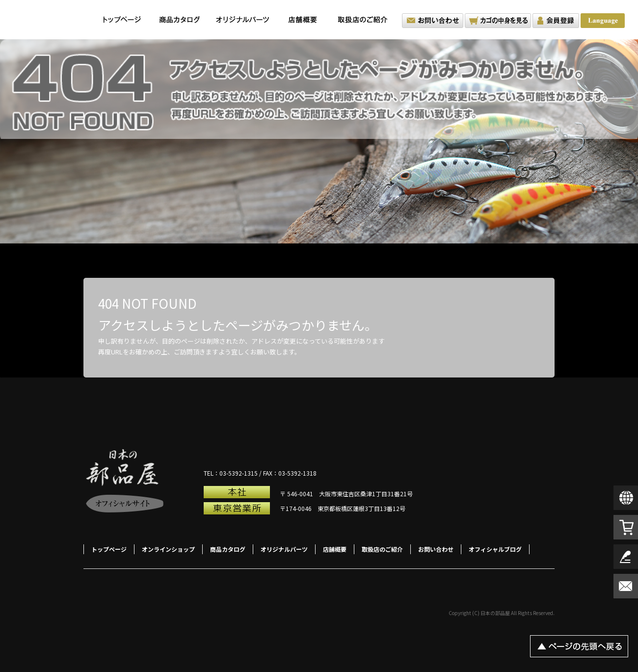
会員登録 (556, 21)
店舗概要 (303, 20)
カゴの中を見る (498, 21)
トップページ (122, 20)
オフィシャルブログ (495, 549)
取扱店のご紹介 (365, 20)
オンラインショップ (168, 549)
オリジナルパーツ (242, 20)
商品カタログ (180, 20)
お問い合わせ (433, 21)
